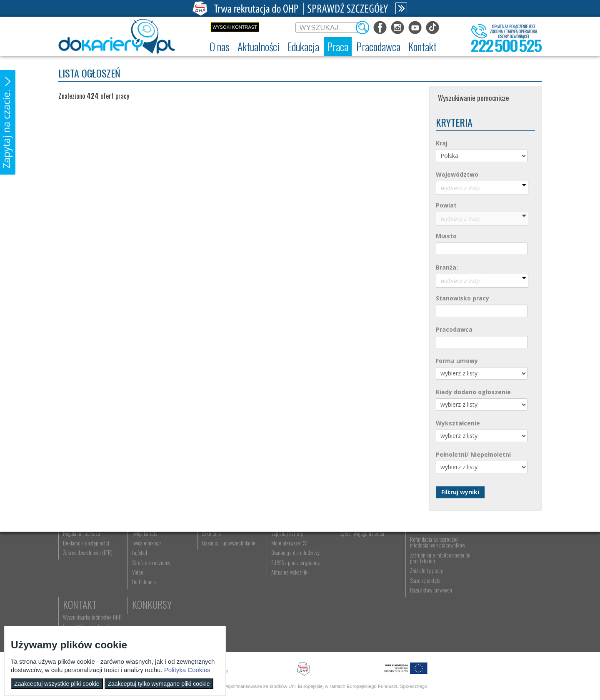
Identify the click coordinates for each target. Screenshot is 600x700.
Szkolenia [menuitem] (210, 580)
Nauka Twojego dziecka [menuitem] (361, 560)
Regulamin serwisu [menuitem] (81, 580)
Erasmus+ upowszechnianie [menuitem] (227, 589)
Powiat (446, 205)
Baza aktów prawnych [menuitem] (428, 636)
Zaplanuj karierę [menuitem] (285, 580)
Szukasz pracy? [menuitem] (285, 570)
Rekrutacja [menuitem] (211, 560)
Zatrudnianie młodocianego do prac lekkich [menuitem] (434, 604)
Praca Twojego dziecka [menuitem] (360, 570)
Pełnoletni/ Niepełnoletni (473, 454)
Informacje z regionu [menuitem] (152, 560)
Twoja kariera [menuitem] (144, 580)
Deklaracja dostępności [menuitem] (86, 589)
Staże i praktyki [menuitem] (422, 627)
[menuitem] (220, 47)
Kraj (442, 143)
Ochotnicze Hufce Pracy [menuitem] (87, 570)
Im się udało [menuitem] (144, 570)
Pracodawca (454, 329)
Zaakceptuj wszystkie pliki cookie (57, 684)
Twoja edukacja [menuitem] (146, 589)
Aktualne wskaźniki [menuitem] (288, 618)
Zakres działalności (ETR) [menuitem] (88, 599)
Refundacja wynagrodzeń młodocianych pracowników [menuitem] (435, 588)
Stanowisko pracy (462, 298)
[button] (8, 122)
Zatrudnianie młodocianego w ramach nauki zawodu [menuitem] (436, 573)
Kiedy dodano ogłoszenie (473, 392)
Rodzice (354, 547)
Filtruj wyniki (460, 492)
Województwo (457, 174)
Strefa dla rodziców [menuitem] (151, 609)
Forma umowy (457, 361)
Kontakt (493, 547)
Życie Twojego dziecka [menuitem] (360, 580)
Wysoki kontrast (235, 27)
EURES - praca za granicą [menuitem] (293, 609)
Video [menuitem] (137, 618)
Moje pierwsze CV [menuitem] (287, 589)
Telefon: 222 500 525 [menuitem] (499, 580)
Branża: (447, 267)
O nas (74, 547)
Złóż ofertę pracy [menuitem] (424, 617)
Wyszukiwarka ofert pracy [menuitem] (294, 560)
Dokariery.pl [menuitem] (75, 560)
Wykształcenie (458, 423)
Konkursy (496, 594)
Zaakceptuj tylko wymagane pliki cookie (159, 684)
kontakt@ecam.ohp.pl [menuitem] (498, 570)
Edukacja (219, 547)
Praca (281, 547)
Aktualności (157, 547)
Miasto (446, 236)
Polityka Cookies (187, 670)
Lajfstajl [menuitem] (139, 599)
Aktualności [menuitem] (419, 560)
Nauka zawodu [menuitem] (214, 570)
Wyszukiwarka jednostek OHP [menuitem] (505, 560)
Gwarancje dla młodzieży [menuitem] (293, 599)
